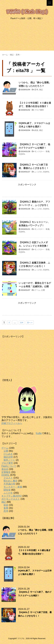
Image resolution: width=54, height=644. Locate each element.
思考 (36, 90)
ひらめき (8, 454)
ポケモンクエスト (11, 499)
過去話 (5, 469)
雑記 (41, 90)
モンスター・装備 (42, 151)
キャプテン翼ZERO (12, 496)
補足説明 (8, 457)
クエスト (8, 478)
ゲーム (37, 290)
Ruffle (39, 433)
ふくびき (38, 172)
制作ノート (9, 460)
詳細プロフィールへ (12, 423)
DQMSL (22, 154)
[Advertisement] (27, 36)
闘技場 (7, 490)
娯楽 (36, 130)
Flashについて (9, 466)
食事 (6, 508)
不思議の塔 (9, 484)
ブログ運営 (39, 110)
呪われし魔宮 (11, 481)
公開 (43, 290)
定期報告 (6, 472)
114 (22, 323)
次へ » (30, 323)
